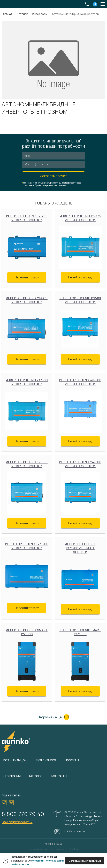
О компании (11, 776)
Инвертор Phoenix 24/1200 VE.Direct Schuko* (80, 548)
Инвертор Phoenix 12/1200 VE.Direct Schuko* (27, 546)
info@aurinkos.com (76, 831)
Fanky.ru (75, 849)
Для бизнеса (46, 760)
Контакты (59, 776)
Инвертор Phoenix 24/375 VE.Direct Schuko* (27, 300)
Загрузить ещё (50, 717)
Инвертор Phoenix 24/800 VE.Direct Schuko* (80, 464)
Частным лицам (14, 760)
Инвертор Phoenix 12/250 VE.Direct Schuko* (27, 218)
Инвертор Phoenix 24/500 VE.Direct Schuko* (27, 382)
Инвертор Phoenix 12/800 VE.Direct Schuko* (27, 464)
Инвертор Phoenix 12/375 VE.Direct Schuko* (80, 218)
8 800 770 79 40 (23, 814)
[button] (103, 4)
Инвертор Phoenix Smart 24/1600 (80, 632)
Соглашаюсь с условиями (85, 861)
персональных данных (55, 185)
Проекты (72, 760)
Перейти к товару (27, 277)
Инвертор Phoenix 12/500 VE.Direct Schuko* (80, 300)
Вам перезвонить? (17, 822)
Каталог (36, 776)
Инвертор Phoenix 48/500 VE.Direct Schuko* (80, 382)
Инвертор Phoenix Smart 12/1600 (27, 632)
